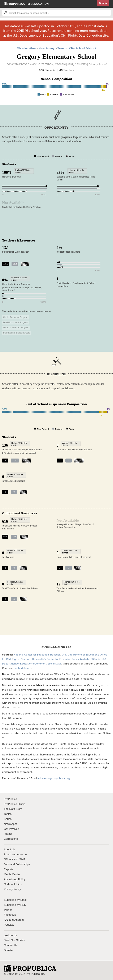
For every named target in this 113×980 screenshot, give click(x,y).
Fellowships (23, 864)
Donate (103, 3)
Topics (8, 814)
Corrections (11, 839)
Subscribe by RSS (15, 905)
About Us (9, 849)
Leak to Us (10, 935)
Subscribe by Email (15, 900)
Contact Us (10, 945)
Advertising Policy (15, 879)
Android (19, 920)
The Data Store (13, 809)
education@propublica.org (54, 778)
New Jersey (47, 48)
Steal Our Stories (14, 940)
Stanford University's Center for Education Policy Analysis (55, 659)
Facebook (10, 915)
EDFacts (95, 659)
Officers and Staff (14, 859)
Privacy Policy (12, 889)
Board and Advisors (16, 854)
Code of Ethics (13, 884)
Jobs (7, 864)
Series (8, 819)
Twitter (8, 910)
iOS (6, 920)
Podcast (9, 925)
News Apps (11, 824)
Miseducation (38, 4)
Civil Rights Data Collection (81, 35)
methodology (21, 668)
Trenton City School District (77, 48)
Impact (8, 834)
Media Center (12, 874)
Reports (9, 869)
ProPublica (10, 799)
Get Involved (11, 829)
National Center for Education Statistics (37, 654)
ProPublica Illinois (15, 804)
